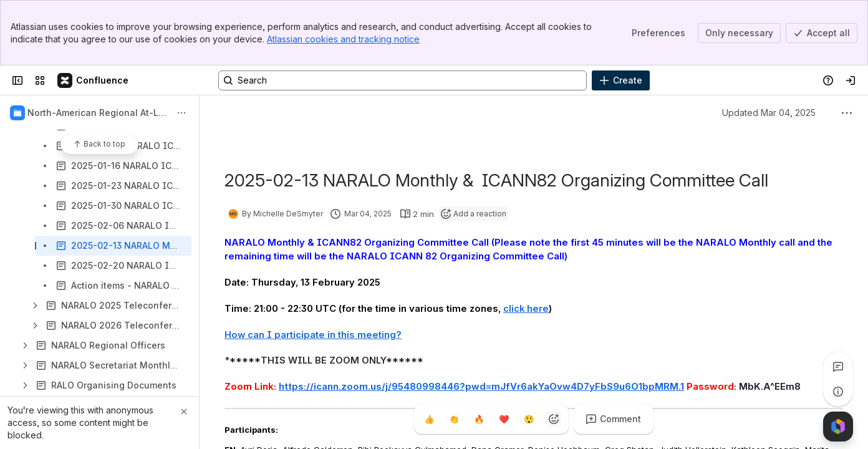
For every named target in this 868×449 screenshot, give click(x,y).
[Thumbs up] (429, 419)
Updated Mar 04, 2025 (769, 113)
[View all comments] (838, 367)
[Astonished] (529, 419)
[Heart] (504, 419)
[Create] (621, 80)
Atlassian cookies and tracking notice (343, 39)
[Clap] (454, 419)
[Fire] (479, 419)
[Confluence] (94, 80)
